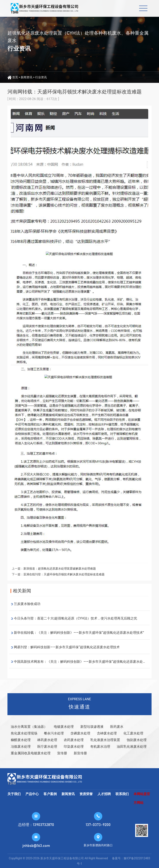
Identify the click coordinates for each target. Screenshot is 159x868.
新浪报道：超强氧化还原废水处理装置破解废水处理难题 (60, 569)
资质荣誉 (86, 794)
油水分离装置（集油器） (29, 727)
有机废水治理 (100, 747)
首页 (15, 77)
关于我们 (14, 794)
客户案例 (50, 794)
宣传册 (62, 753)
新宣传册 (80, 753)
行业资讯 (41, 77)
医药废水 (117, 727)
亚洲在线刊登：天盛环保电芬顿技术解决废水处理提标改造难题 (64, 574)
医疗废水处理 (47, 747)
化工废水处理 (133, 733)
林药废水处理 (47, 740)
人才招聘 (104, 794)
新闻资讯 (26, 77)
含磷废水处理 (80, 733)
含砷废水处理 (107, 733)
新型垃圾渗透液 (92, 727)
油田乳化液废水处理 (132, 747)
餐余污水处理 (54, 733)
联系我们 (122, 794)
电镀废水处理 (64, 727)
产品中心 (32, 794)
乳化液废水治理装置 (105, 740)
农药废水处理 (74, 740)
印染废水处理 (74, 747)
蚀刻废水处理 (137, 740)
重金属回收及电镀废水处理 (31, 753)
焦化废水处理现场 (24, 733)
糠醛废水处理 (21, 740)
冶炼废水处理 (21, 747)
